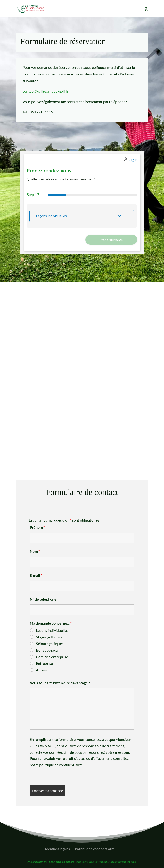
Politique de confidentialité (95, 849)
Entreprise (44, 664)
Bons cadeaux (47, 650)
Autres (41, 670)
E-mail (36, 576)
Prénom (37, 528)
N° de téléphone (43, 599)
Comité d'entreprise (52, 657)
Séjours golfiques (50, 644)
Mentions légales (57, 849)
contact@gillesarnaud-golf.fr (45, 91)
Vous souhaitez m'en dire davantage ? (60, 683)
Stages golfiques (49, 637)
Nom (35, 552)
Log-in (133, 160)
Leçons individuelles (52, 631)
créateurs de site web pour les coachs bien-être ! (93, 862)
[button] (82, 216)
